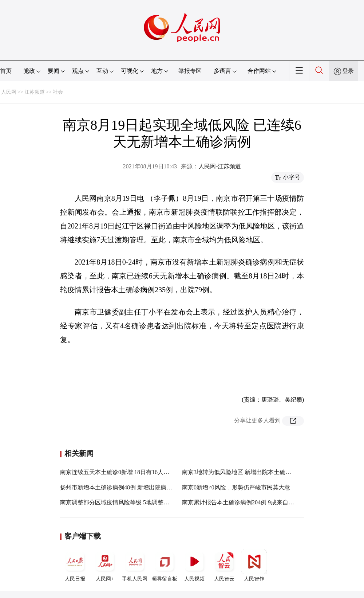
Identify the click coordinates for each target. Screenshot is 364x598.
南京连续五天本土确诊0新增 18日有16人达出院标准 (126, 472)
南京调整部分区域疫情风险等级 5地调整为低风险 (123, 502)
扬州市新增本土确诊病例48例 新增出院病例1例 (120, 487)
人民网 (9, 92)
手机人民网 (135, 565)
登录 (348, 71)
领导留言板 (165, 565)
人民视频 (194, 565)
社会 (58, 92)
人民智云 (224, 565)
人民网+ (105, 565)
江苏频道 (35, 92)
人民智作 (254, 565)
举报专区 (190, 71)
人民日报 (75, 565)
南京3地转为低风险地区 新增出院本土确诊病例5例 (247, 472)
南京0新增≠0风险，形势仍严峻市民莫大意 (236, 487)
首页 (6, 71)
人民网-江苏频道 (220, 166)
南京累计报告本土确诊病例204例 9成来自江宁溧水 (247, 502)
